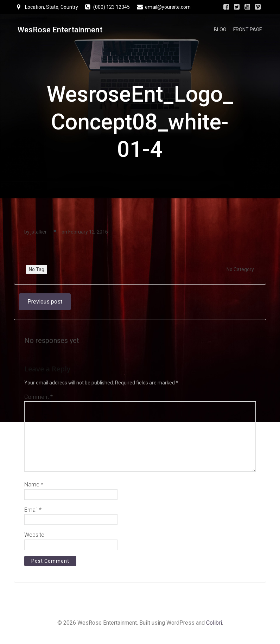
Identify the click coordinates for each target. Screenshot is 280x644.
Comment (39, 400)
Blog (221, 30)
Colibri (214, 626)
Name (34, 488)
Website (34, 538)
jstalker (39, 234)
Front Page (249, 30)
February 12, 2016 (88, 234)
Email (33, 513)
